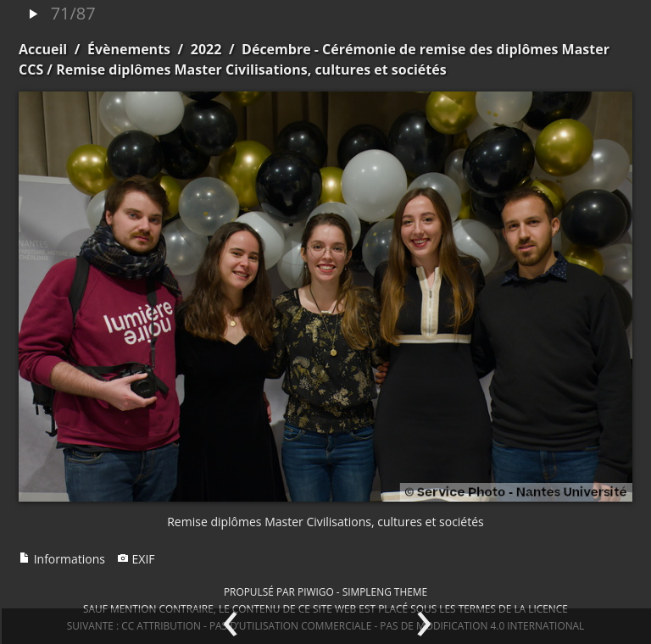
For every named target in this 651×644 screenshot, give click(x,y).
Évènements (129, 49)
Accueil (43, 49)
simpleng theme (385, 591)
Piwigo (316, 591)
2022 (206, 49)
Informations (62, 559)
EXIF (136, 559)
